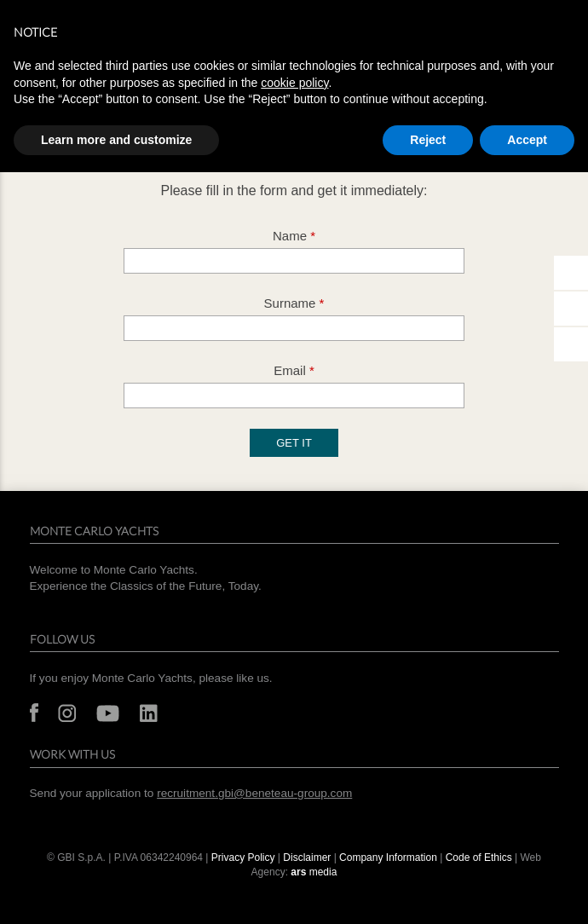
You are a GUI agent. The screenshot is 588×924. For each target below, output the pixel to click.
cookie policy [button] (294, 83)
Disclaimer (307, 858)
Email (294, 370)
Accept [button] (527, 140)
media (314, 872)
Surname (294, 303)
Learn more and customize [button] (116, 140)
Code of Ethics (479, 858)
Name (294, 236)
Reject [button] (428, 140)
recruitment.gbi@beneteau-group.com (254, 793)
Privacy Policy (243, 858)
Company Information (388, 858)
